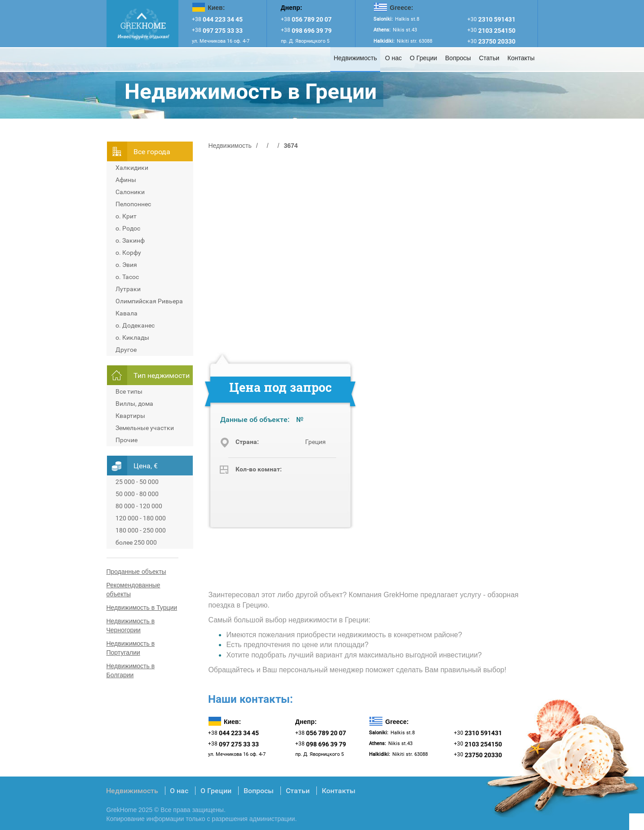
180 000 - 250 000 (141, 530)
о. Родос (128, 228)
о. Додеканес (135, 325)
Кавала (127, 313)
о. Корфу (128, 253)
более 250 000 (136, 542)
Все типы (129, 391)
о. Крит (126, 216)
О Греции (424, 58)
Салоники (130, 192)
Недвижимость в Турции (142, 608)
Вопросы (458, 58)
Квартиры (130, 416)
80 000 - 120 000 (139, 506)
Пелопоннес (133, 204)
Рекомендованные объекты (133, 590)
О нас (393, 58)
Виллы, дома (134, 404)
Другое (126, 350)
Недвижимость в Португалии (131, 648)
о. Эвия (126, 265)
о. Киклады (132, 337)
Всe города (152, 152)
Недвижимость (355, 58)
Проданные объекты (136, 572)
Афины (126, 180)
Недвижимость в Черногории (131, 626)
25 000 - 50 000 (137, 482)
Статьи (489, 58)
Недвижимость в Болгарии (131, 670)
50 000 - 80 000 (137, 494)
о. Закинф (130, 240)
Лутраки (128, 289)
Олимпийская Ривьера (149, 301)
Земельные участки (145, 428)
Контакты (521, 58)
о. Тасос (127, 277)
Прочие (127, 440)
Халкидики (132, 168)
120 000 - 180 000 (141, 518)
